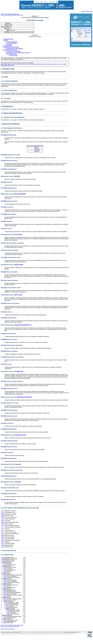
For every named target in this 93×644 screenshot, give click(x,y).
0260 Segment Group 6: (8, 325)
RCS (27, 325)
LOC (21, 325)
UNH (5, 135)
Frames (84, 11)
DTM (5, 169)
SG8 (22, 371)
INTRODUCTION (8, 39)
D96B (22, 64)
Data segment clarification (14, 51)
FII (15, 234)
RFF (16, 176)
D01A (52, 64)
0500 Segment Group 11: (8, 482)
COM (20, 234)
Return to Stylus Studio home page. (8, 635)
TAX (16, 435)
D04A (9, 65)
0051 (36, 151)
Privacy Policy (7, 639)
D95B (16, 64)
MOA (16, 194)
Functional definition (12, 42)
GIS (16, 325)
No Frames (89, 11)
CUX (19, 194)
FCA (16, 371)
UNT (5, 499)
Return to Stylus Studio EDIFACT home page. (10, 14)
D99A (39, 64)
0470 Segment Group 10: (8, 464)
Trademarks (18, 639)
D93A (3, 64)
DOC (16, 464)
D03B (6, 65)
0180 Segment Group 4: (8, 265)
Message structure (12, 54)
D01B (55, 64)
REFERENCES (8, 46)
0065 (36, 146)
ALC (16, 397)
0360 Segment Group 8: (8, 397)
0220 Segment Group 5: (8, 295)
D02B (65, 64)
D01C (58, 64)
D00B (49, 64)
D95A (12, 64)
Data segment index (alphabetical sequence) (19, 53)
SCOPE (6, 40)
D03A (3, 65)
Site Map (3, 639)
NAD (16, 265)
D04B (12, 65)
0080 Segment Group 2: (8, 194)
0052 (36, 148)
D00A (45, 64)
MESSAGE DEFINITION (10, 50)
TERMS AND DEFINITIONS (11, 47)
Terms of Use (13, 639)
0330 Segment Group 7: (8, 371)
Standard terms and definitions (15, 48)
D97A (26, 64)
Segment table (14, 55)
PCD (19, 397)
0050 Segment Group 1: (8, 176)
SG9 (31, 397)
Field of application (12, 43)
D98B (35, 64)
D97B (29, 64)
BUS (5, 161)
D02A (62, 64)
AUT (16, 482)
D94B (9, 64)
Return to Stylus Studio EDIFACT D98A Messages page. (12, 15)
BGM (5, 155)
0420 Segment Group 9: (8, 435)
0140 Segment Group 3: (8, 234)
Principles (9, 44)
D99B (42, 64)
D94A (6, 64)
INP (15, 295)
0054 (36, 150)
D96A (19, 64)
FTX (5, 229)
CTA (17, 234)
